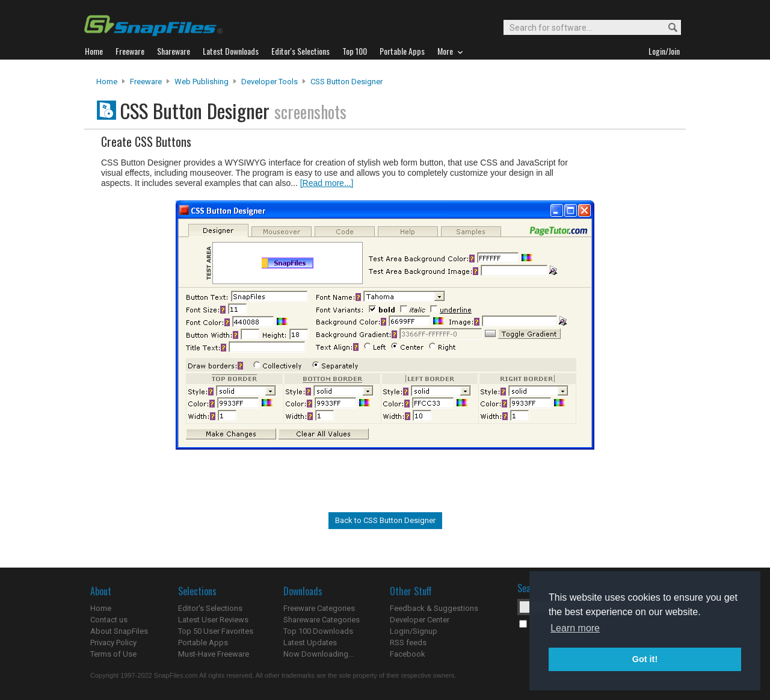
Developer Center (420, 620)
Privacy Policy (113, 643)
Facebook (408, 654)
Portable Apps (203, 643)
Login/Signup (414, 631)
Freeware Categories (319, 608)
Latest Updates (310, 643)
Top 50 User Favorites (216, 631)
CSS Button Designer (346, 82)
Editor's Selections (210, 608)
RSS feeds (408, 643)
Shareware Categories (322, 620)
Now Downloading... (319, 654)
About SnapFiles (119, 631)
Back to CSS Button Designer (385, 520)
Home (107, 82)
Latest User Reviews (213, 620)
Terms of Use (113, 654)
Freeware (146, 82)
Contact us (109, 620)
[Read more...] (327, 183)
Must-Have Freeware (214, 654)
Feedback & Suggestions (434, 608)
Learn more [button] (575, 628)
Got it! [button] (645, 659)
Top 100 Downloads (318, 631)
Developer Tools (269, 82)
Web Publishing (202, 82)
